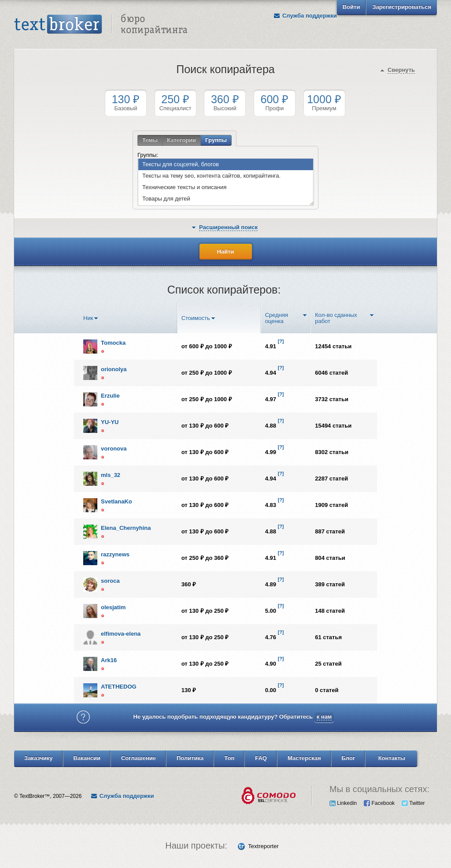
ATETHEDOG (119, 687)
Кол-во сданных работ (336, 318)
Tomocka (113, 343)
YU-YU (110, 422)
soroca (110, 581)
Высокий (225, 102)
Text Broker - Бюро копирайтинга (101, 25)
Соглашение (139, 758)
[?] (281, 341)
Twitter (413, 803)
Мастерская (304, 758)
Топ (229, 758)
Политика (190, 758)
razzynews (115, 554)
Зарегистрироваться (402, 7)
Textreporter (263, 846)
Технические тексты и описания (182, 188)
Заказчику (39, 758)
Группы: (148, 155)
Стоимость (196, 318)
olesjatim (113, 607)
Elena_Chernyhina (126, 528)
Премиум (324, 102)
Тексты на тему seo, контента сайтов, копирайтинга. (209, 176)
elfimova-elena (121, 634)
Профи (275, 102)
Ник (88, 318)
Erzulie (110, 396)
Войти (351, 7)
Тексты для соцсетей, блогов (179, 165)
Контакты (392, 758)
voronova (114, 449)
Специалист (176, 102)
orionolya (114, 369)
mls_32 (111, 475)
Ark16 (109, 660)
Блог (349, 758)
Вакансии (87, 758)
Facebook (379, 803)
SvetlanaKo (116, 501)
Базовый (126, 102)
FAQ (261, 758)
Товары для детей (164, 199)
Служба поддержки (305, 16)
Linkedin (343, 803)
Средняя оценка (277, 318)
